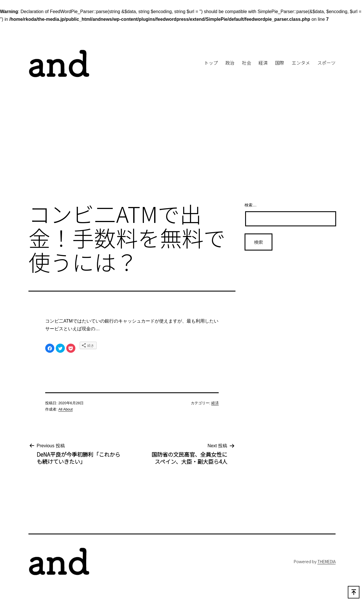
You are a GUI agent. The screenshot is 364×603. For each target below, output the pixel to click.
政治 (230, 63)
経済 (263, 63)
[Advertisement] (182, 150)
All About (66, 409)
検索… (251, 205)
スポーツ (326, 63)
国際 (280, 63)
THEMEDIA (326, 561)
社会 (247, 63)
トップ (211, 63)
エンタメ (301, 63)
